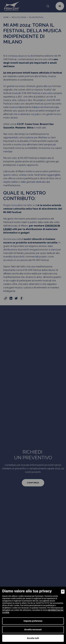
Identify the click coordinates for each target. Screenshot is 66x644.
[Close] (63, 592)
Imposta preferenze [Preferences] (33, 621)
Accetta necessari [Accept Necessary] (33, 630)
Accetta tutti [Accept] (33, 638)
